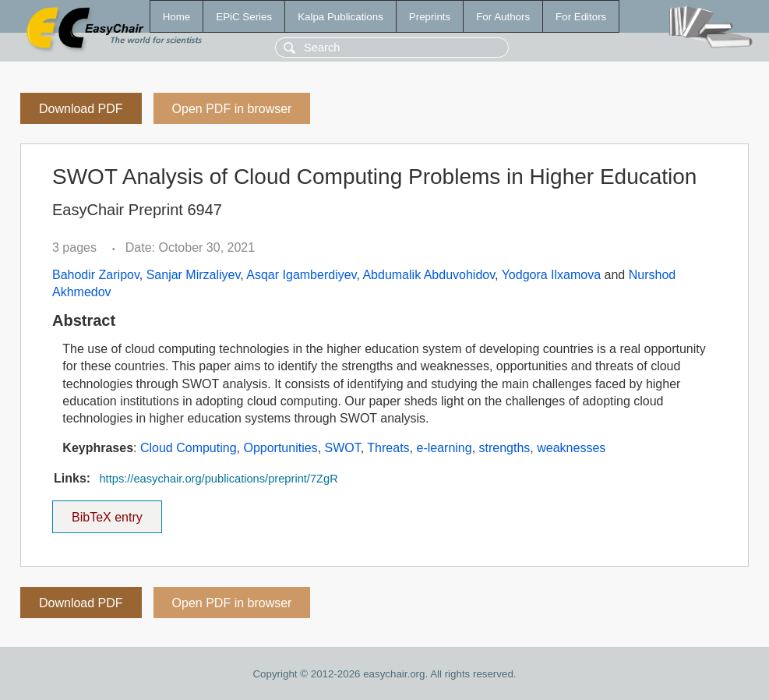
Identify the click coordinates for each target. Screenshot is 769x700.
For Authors (503, 17)
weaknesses (571, 448)
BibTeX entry (107, 512)
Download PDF (81, 109)
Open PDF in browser (232, 109)
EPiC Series (244, 17)
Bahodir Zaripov (96, 275)
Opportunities (280, 448)
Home (177, 17)
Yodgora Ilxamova (552, 275)
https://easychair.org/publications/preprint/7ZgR (218, 479)
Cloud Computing (189, 448)
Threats (388, 448)
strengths (505, 448)
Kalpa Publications (340, 17)
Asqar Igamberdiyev (301, 275)
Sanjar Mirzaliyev (194, 275)
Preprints (430, 17)
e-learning (444, 448)
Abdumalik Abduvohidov (429, 275)
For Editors (581, 17)
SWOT (343, 448)
